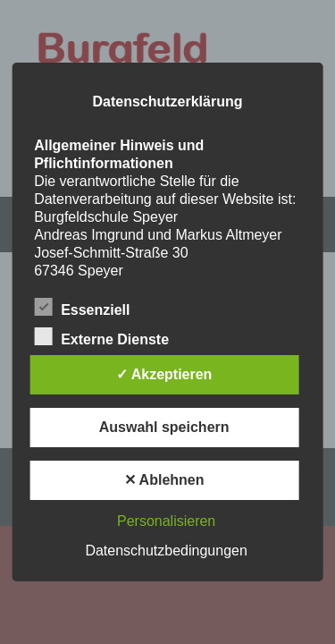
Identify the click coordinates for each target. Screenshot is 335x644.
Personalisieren (166, 521)
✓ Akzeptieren (164, 374)
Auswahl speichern (164, 427)
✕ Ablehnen (164, 480)
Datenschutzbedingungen (166, 551)
